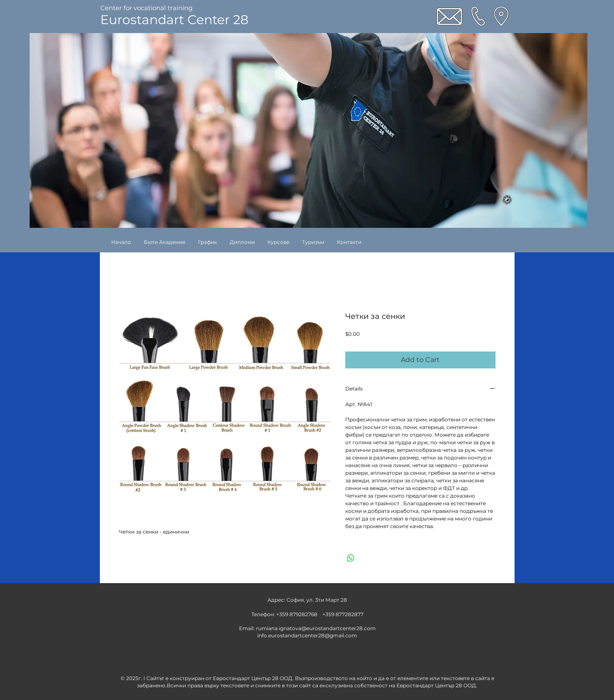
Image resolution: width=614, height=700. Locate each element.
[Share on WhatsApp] (351, 558)
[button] (278, 242)
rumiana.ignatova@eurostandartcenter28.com (316, 628)
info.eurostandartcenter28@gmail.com (307, 635)
